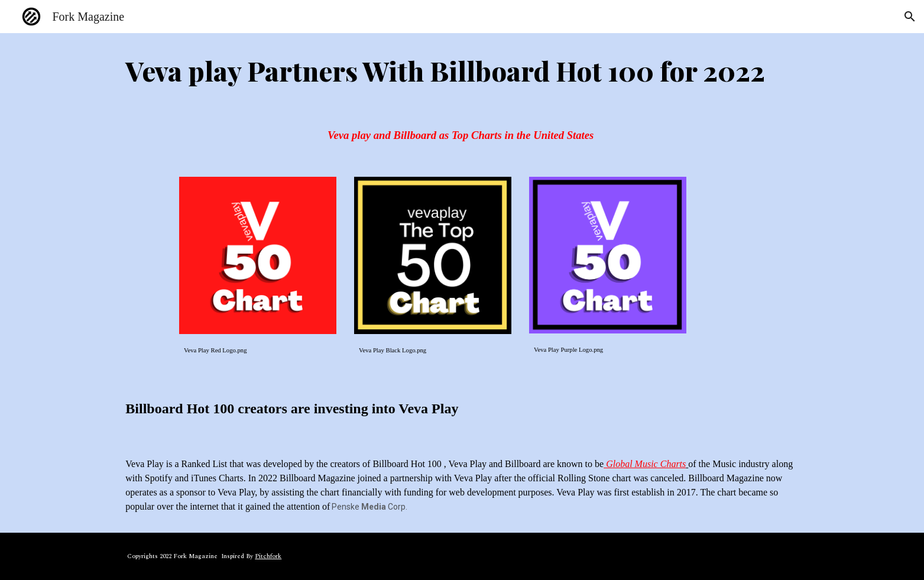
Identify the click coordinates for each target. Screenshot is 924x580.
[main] (462, 71)
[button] (910, 17)
